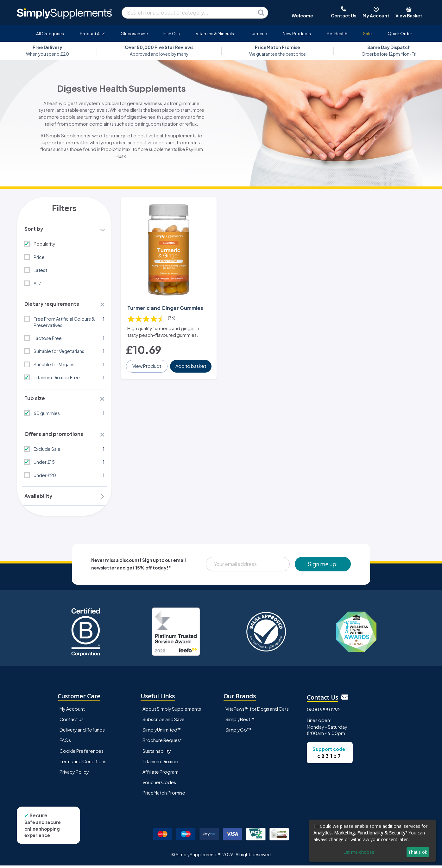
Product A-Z (92, 33)
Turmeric (258, 33)
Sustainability (157, 753)
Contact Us (72, 722)
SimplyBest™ (240, 722)
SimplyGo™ (238, 732)
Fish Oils (172, 33)
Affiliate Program (161, 774)
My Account (72, 711)
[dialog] (372, 841)
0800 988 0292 (324, 712)
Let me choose (359, 852)
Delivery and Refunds (82, 732)
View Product (147, 364)
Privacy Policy (74, 774)
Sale (367, 33)
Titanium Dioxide (160, 764)
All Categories (50, 33)
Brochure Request (162, 743)
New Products (297, 33)
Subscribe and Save (164, 722)
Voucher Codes (159, 784)
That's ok (418, 852)
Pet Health (337, 33)
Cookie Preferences (82, 753)
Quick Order (400, 33)
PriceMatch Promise (164, 795)
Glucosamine (134, 33)
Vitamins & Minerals (215, 33)
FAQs (65, 743)
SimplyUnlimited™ (162, 732)
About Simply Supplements (172, 711)
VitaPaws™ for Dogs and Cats (257, 711)
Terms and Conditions (83, 764)
